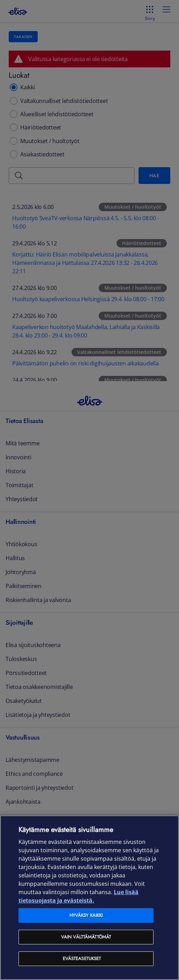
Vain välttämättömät (86, 937)
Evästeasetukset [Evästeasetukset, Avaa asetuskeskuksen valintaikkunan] (82, 959)
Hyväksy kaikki (86, 915)
